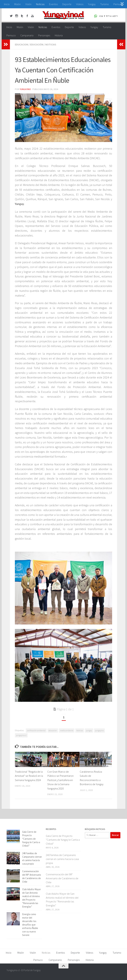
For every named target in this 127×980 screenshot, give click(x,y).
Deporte (67, 4)
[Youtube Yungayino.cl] (112, 972)
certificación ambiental (36, 730)
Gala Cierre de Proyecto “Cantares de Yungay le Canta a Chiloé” (31, 839)
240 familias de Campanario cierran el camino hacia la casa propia (62, 859)
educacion (21, 44)
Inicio (7, 4)
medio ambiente (67, 730)
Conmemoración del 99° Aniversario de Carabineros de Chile (62, 878)
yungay (89, 730)
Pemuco (11, 35)
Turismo (105, 4)
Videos (80, 4)
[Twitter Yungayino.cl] (106, 972)
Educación (37, 44)
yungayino (99, 730)
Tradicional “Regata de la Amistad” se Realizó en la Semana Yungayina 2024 (29, 776)
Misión (17, 4)
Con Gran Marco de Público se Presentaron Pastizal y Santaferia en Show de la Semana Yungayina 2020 (60, 780)
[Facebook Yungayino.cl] (100, 972)
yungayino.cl (21, 735)
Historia (59, 35)
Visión (28, 4)
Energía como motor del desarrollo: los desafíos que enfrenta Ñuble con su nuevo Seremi (30, 925)
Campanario (27, 35)
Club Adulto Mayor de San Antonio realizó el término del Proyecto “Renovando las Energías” (62, 900)
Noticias (40, 4)
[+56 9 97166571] (118, 972)
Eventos (53, 4)
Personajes (44, 35)
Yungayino (25, 89)
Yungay (92, 4)
